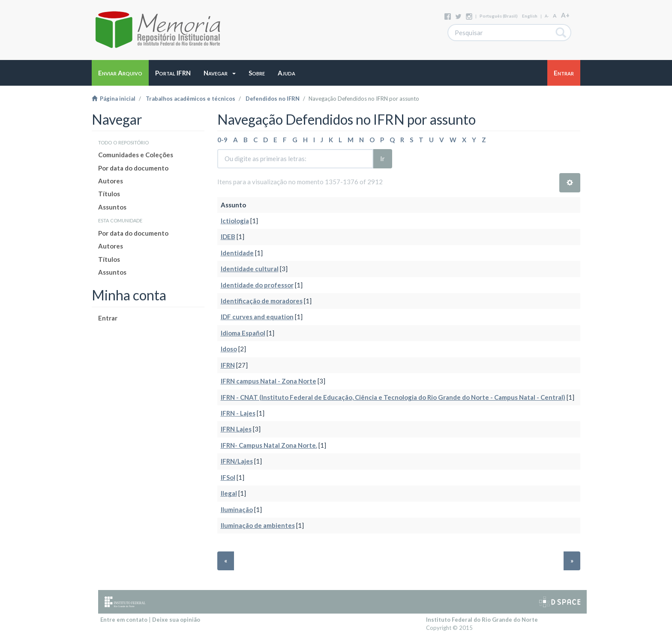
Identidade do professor (257, 285)
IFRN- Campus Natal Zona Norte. (269, 445)
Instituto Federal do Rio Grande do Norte (482, 620)
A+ (565, 15)
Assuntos (112, 207)
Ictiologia (235, 221)
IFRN (228, 365)
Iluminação (237, 509)
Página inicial (114, 99)
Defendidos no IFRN (273, 99)
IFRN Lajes (236, 429)
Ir (382, 159)
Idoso (229, 349)
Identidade (237, 253)
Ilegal (229, 493)
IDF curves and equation (257, 317)
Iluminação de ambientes (258, 525)
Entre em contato (124, 620)
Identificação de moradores (262, 301)
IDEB (228, 237)
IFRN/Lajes (237, 461)
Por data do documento (133, 168)
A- (547, 16)
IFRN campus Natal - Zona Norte (268, 381)
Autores (111, 181)
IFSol (228, 477)
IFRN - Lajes (238, 413)
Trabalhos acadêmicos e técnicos (190, 99)
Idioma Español (243, 333)
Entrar (108, 318)
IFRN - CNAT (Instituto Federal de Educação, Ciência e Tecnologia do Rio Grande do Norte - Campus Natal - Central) (393, 397)
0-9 (222, 140)
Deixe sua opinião (176, 620)
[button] (220, 73)
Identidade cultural (250, 269)
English (530, 16)
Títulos (109, 194)
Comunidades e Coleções (136, 155)
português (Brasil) (499, 16)
